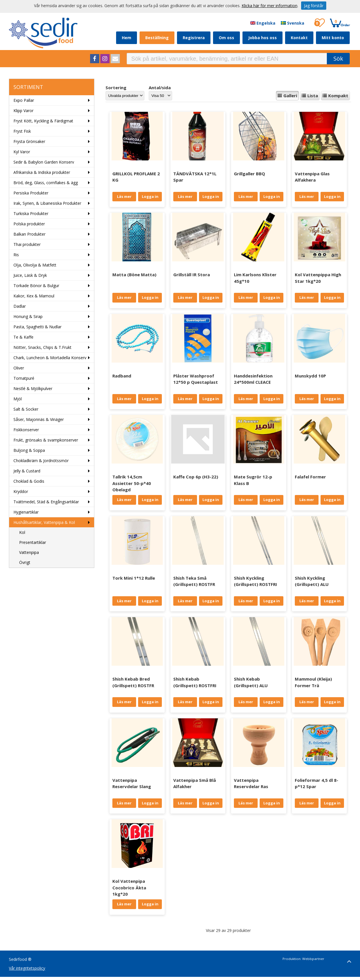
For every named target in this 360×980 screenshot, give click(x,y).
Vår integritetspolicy (27, 968)
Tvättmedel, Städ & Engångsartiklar (46, 502)
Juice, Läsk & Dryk (30, 275)
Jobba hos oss (262, 38)
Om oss (226, 38)
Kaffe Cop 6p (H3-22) (196, 477)
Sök (338, 58)
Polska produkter (29, 224)
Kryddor (21, 491)
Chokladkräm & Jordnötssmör (41, 461)
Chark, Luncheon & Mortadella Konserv (50, 358)
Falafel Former (310, 477)
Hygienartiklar (26, 512)
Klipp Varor (23, 111)
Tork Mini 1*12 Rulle (134, 578)
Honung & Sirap (28, 316)
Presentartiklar (33, 542)
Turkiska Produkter (31, 213)
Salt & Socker (26, 409)
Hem (127, 38)
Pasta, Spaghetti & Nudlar (37, 327)
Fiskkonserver (26, 430)
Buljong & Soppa (29, 450)
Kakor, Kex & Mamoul (34, 296)
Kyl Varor (22, 152)
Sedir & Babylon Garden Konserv (44, 162)
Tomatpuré (24, 378)
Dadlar (20, 306)
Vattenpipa (29, 552)
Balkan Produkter (29, 234)
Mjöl (18, 399)
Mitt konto (333, 38)
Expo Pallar (24, 100)
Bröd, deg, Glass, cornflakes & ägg (46, 183)
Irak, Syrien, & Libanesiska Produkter (47, 203)
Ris (16, 255)
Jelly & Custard (27, 471)
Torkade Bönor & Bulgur (36, 286)
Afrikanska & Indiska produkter (42, 172)
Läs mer (124, 196)
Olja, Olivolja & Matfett (35, 265)
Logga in (150, 196)
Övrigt (25, 562)
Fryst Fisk (22, 131)
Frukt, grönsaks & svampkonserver (46, 440)
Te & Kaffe (23, 337)
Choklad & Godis (29, 481)
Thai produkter (27, 244)
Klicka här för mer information (269, 6)
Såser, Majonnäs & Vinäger (39, 419)
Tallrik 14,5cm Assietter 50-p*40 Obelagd (132, 483)
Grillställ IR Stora (192, 275)
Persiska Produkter (31, 193)
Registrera (194, 38)
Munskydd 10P (310, 376)
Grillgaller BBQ (249, 174)
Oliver (19, 368)
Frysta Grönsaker (29, 141)
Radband (122, 376)
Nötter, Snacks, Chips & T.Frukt (42, 347)
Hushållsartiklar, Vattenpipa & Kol (44, 522)
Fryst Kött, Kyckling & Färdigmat (43, 121)
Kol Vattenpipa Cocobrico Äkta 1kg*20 (129, 887)
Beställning (157, 38)
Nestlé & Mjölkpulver (33, 388)
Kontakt (299, 38)
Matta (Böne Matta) (134, 275)
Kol (22, 532)
